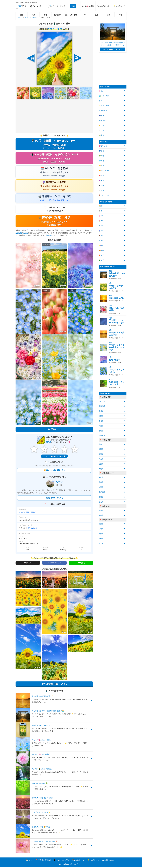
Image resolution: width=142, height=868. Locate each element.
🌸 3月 (101, 216)
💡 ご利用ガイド (119, 6)
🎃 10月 (102, 250)
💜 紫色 (101, 181)
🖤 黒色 (101, 185)
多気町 (101, 464)
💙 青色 (101, 151)
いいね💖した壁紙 (88, 6)
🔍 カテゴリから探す (104, 6)
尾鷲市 (101, 524)
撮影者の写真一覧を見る (54, 499)
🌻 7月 (101, 236)
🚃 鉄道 (101, 135)
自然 (109, 15)
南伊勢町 (102, 492)
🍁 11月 (102, 255)
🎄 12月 (102, 260)
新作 (45, 15)
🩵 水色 (101, 161)
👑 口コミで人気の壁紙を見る (54, 471)
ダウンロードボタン (55, 29)
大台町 (101, 459)
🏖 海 (101, 101)
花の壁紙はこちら (54, 430)
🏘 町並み (102, 120)
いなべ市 (102, 401)
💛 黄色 (101, 166)
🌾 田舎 (101, 125)
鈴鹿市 (101, 426)
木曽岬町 (102, 406)
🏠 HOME (30, 862)
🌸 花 (101, 91)
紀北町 (101, 529)
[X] (57, 487)
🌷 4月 (101, 221)
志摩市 (101, 482)
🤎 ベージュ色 (104, 195)
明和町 (101, 454)
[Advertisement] (54, 116)
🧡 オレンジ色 (104, 171)
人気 (34, 15)
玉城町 (101, 497)
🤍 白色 (101, 190)
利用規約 (49, 236)
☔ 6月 (101, 231)
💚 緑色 (101, 156)
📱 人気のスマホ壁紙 (62, 862)
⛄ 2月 (101, 211)
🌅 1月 (101, 206)
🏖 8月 (101, 241)
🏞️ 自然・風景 (104, 96)
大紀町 (101, 469)
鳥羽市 (101, 487)
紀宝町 (101, 544)
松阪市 (101, 449)
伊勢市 (101, 477)
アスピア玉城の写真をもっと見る (54, 685)
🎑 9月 (101, 245)
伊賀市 (101, 510)
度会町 (101, 502)
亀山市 (101, 431)
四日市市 (102, 436)
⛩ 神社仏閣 (103, 111)
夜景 (97, 15)
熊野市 (101, 539)
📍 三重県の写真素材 (44, 862)
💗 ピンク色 (103, 146)
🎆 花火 (101, 115)
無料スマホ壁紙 (31, 17)
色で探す (57, 15)
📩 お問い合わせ (108, 862)
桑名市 (101, 421)
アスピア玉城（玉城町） (28, 514)
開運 (22, 15)
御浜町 (101, 534)
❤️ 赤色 (101, 176)
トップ (20, 17)
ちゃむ (26, 234)
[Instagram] (60, 487)
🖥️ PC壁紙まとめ (78, 862)
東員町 (101, 411)
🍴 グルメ (102, 130)
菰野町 (101, 416)
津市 (100, 444)
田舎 (120, 15)
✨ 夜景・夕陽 (104, 106)
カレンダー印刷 (71, 15)
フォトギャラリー (28, 7)
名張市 (101, 515)
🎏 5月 (101, 226)
